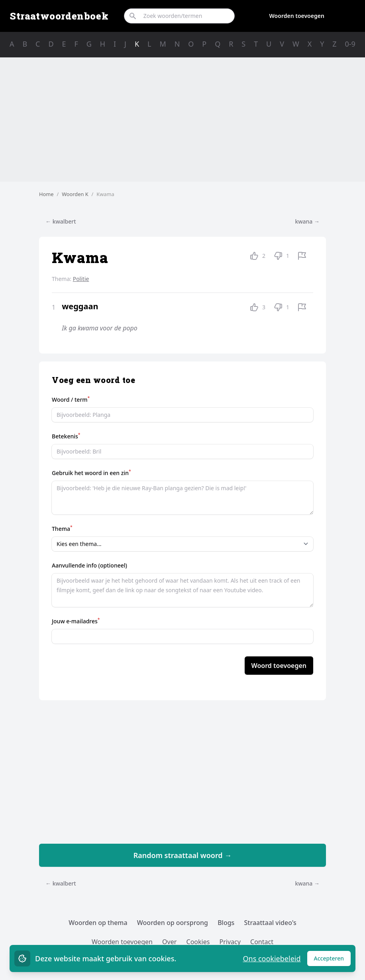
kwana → (307, 221)
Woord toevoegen (279, 666)
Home (46, 194)
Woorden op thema (98, 923)
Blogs (226, 923)
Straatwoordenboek (59, 16)
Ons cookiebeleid (272, 958)
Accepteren (333, 960)
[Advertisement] (182, 120)
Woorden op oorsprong (173, 923)
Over (169, 942)
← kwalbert (61, 221)
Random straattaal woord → (183, 855)
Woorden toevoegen (297, 16)
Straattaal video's (270, 923)
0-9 (350, 44)
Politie (81, 279)
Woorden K (75, 194)
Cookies (198, 942)
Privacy (230, 942)
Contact (262, 942)
